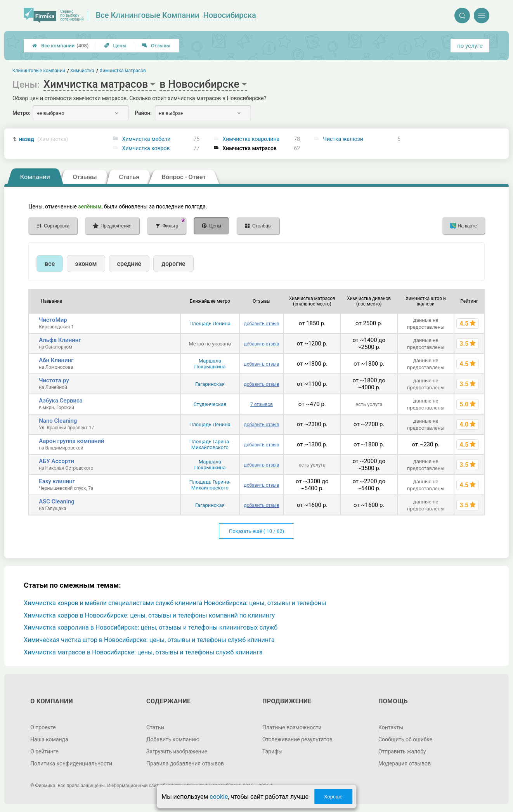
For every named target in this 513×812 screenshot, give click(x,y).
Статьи (155, 727)
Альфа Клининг (60, 340)
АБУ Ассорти (56, 461)
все (50, 264)
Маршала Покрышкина (210, 364)
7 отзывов (262, 404)
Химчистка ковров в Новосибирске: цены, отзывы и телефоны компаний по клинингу (149, 615)
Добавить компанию (173, 739)
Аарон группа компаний (71, 441)
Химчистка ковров (146, 148)
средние (129, 264)
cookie (219, 797)
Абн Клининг (56, 360)
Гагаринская (210, 384)
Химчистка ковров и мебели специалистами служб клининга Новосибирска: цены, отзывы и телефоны (175, 603)
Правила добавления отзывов (185, 763)
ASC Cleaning (56, 501)
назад (44, 139)
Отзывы (156, 46)
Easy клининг (57, 481)
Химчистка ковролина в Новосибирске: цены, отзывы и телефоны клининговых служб (151, 627)
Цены (115, 46)
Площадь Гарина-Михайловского (210, 444)
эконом (86, 264)
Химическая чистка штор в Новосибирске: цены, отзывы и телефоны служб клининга (149, 640)
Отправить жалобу (402, 751)
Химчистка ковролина (251, 139)
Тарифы (272, 751)
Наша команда (49, 739)
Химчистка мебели (146, 139)
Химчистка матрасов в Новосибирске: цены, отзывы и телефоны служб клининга (143, 652)
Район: (143, 113)
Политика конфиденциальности (71, 763)
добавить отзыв (261, 324)
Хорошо (333, 797)
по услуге (470, 46)
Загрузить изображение (177, 751)
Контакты (391, 727)
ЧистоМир (53, 320)
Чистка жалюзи (343, 139)
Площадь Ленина (210, 324)
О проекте (43, 727)
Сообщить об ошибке (405, 739)
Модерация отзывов (405, 763)
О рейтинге (44, 751)
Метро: (21, 113)
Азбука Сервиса (61, 401)
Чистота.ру (54, 380)
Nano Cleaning (58, 421)
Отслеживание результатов (297, 739)
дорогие (173, 264)
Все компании (60, 46)
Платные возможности (292, 727)
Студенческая (210, 404)
